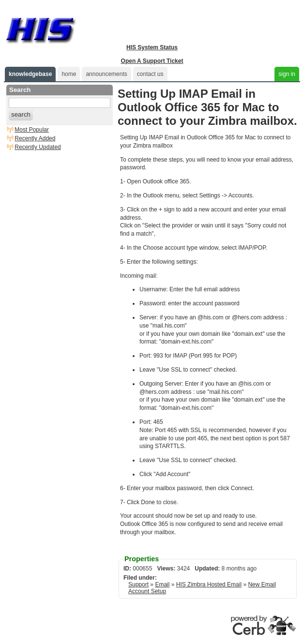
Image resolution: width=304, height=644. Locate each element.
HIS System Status (152, 47)
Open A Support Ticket (152, 61)
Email (162, 584)
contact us (150, 74)
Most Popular (32, 130)
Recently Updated (38, 147)
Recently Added (35, 138)
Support (138, 584)
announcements (106, 74)
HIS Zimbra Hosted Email (209, 584)
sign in (287, 74)
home (69, 74)
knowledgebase (30, 74)
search (21, 114)
